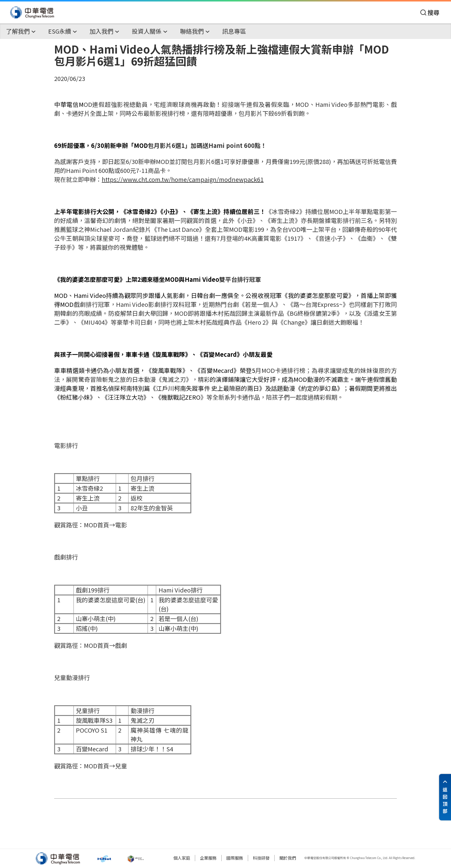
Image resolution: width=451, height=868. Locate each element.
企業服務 (208, 858)
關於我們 (288, 858)
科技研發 (261, 858)
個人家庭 (182, 858)
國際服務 (235, 858)
